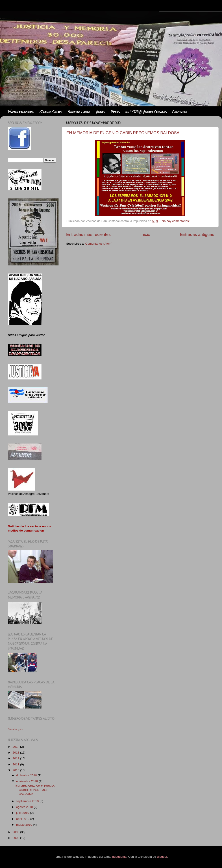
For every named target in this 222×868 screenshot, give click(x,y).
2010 (16, 770)
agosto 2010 (25, 807)
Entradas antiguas (197, 234)
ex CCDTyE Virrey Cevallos (146, 112)
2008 (16, 838)
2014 (16, 747)
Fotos (115, 112)
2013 (16, 753)
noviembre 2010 (27, 781)
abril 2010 (23, 819)
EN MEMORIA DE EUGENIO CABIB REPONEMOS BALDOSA (123, 133)
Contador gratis (15, 729)
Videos (100, 112)
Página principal (21, 112)
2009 (16, 832)
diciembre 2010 (27, 775)
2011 (16, 764)
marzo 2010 (25, 825)
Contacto (180, 112)
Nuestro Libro (79, 112)
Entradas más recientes (88, 234)
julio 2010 (23, 813)
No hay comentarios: (176, 221)
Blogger (162, 857)
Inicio (145, 234)
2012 (16, 758)
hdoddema (120, 857)
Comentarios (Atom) (99, 244)
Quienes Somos (51, 112)
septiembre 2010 (28, 801)
